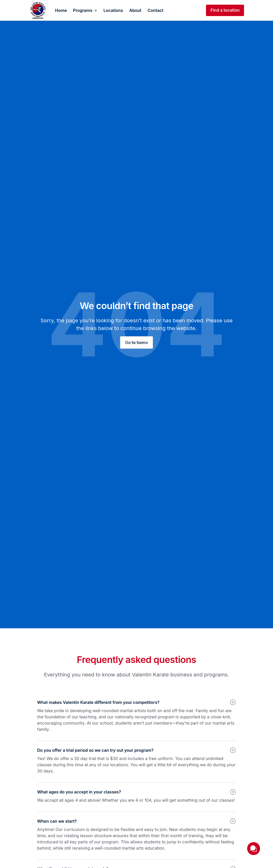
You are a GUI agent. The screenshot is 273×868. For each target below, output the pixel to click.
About (135, 10)
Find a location (225, 10)
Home (61, 10)
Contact (155, 10)
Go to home (136, 342)
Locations (113, 10)
